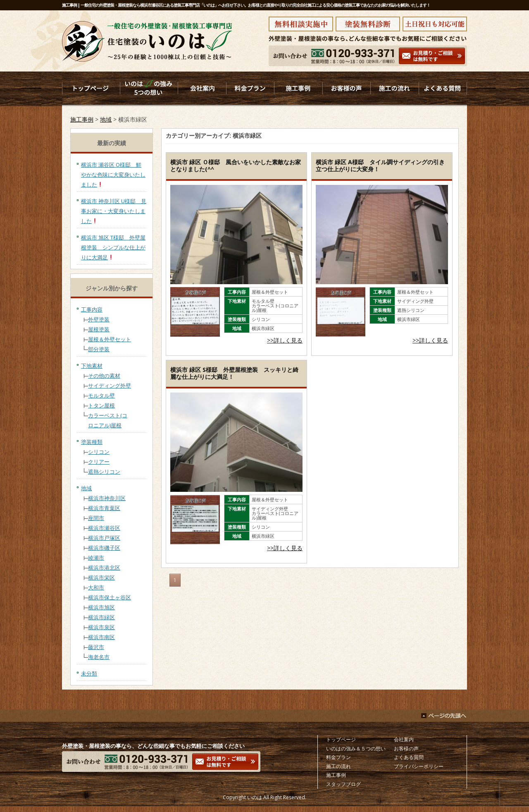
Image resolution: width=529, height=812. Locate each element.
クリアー (99, 462)
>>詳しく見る (285, 340)
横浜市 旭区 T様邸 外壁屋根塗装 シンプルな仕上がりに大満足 (113, 247)
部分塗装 (99, 349)
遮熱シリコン (104, 472)
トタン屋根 (101, 405)
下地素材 (92, 366)
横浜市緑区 (101, 617)
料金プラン (338, 757)
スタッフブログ (343, 784)
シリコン (99, 452)
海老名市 (99, 657)
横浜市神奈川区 (107, 498)
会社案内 (404, 739)
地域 (106, 119)
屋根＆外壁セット (110, 339)
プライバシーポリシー (419, 766)
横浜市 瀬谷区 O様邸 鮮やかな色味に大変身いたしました (113, 175)
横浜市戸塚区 (104, 538)
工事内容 (92, 309)
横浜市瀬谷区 (104, 528)
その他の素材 (104, 376)
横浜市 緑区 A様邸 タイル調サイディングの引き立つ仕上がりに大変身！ (380, 165)
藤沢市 (96, 647)
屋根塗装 (99, 329)
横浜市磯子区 (104, 548)
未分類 (89, 673)
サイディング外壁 (110, 386)
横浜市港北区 (104, 568)
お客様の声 (406, 749)
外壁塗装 (99, 319)
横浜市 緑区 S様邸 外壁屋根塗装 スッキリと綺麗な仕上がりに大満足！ (234, 373)
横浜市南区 (101, 637)
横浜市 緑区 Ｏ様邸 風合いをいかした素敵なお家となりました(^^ (236, 165)
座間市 (96, 518)
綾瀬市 (96, 558)
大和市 (96, 587)
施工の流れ (338, 766)
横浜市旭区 (101, 607)
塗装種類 (92, 442)
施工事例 (82, 119)
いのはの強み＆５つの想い (356, 749)
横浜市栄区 (101, 577)
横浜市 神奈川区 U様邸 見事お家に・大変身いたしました (114, 211)
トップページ (341, 739)
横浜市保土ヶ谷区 (110, 597)
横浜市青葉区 (104, 508)
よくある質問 (409, 757)
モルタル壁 (101, 395)
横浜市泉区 (101, 627)
